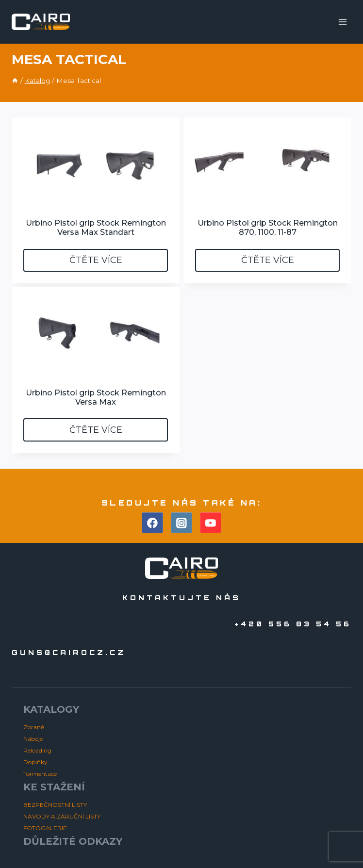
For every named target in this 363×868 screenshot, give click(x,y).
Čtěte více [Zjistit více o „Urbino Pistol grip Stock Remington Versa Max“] (96, 430)
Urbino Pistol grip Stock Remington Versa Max (96, 397)
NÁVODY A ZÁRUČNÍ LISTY (62, 816)
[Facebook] (152, 523)
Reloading (37, 750)
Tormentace (40, 774)
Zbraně (34, 727)
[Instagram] (181, 523)
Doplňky (35, 762)
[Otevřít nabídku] (342, 22)
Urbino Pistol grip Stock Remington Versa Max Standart (96, 228)
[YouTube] (211, 523)
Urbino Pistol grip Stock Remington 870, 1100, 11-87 (268, 228)
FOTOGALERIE (45, 828)
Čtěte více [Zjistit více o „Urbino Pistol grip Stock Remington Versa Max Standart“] (96, 260)
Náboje (33, 739)
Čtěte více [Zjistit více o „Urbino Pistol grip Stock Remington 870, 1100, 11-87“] (268, 260)
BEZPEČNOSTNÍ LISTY (55, 805)
